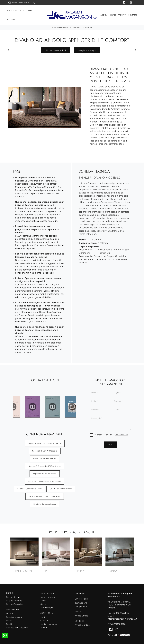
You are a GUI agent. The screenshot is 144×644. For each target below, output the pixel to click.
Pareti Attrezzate (14, 616)
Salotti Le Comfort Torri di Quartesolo (45, 496)
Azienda (104, 15)
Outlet (22, 10)
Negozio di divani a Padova (45, 458)
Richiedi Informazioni (56, 50)
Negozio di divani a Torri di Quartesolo (45, 465)
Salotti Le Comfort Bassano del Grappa (45, 481)
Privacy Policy (121, 434)
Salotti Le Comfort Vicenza (45, 503)
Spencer (88, 27)
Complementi (81, 606)
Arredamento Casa (66, 27)
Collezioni (12, 10)
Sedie (43, 604)
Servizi (113, 15)
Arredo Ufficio (81, 615)
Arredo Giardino (82, 624)
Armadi (44, 627)
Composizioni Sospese (17, 627)
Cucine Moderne (14, 600)
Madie (9, 620)
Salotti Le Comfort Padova (61, 488)
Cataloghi (12, 19)
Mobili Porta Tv (47, 593)
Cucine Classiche (14, 603)
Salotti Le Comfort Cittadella (30, 488)
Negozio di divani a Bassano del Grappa (45, 443)
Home (54, 27)
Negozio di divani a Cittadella (45, 450)
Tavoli (43, 600)
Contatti (133, 15)
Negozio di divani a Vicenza (45, 473)
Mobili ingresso (48, 596)
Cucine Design (13, 596)
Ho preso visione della (111, 434)
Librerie (10, 613)
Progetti (122, 15)
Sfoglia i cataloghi (87, 50)
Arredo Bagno (47, 607)
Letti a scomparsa (49, 623)
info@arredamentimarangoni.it (122, 618)
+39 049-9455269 (120, 612)
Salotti (80, 27)
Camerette (80, 593)
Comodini (45, 620)
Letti (43, 616)
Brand (30, 10)
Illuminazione (81, 602)
